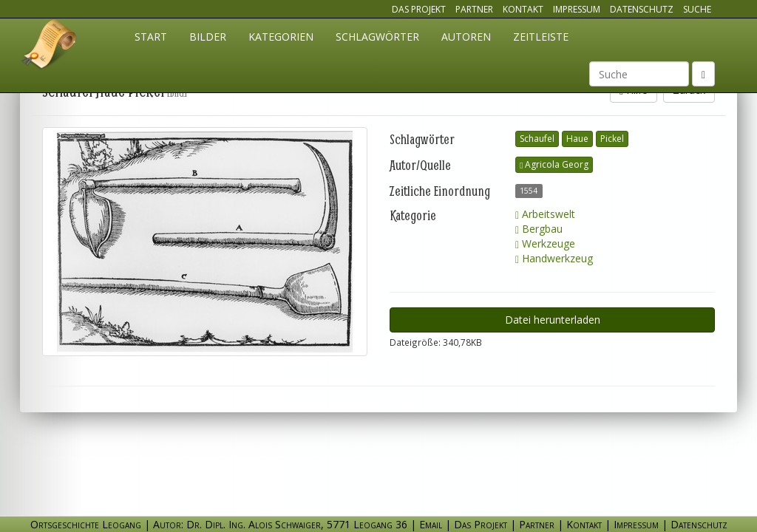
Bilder (208, 37)
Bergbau (539, 229)
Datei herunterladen (553, 320)
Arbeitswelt (545, 214)
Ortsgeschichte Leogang (50, 47)
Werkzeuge (545, 243)
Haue (577, 139)
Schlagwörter (377, 37)
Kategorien (281, 37)
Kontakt (523, 9)
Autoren (466, 37)
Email (431, 524)
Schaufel (537, 139)
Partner (474, 9)
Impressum (577, 9)
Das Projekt (419, 9)
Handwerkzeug (554, 258)
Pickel (612, 139)
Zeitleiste (541, 37)
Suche (697, 9)
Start (151, 37)
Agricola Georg (554, 164)
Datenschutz (642, 9)
